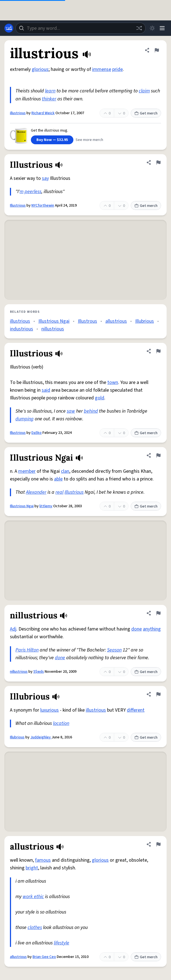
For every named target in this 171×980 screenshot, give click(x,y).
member (27, 471)
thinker (49, 99)
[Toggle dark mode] (152, 28)
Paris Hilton (27, 650)
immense (102, 69)
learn (50, 91)
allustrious (116, 321)
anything (152, 629)
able (58, 479)
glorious (40, 69)
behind (91, 411)
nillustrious (53, 329)
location (61, 723)
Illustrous (87, 321)
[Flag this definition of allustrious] (158, 844)
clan (65, 471)
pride (117, 69)
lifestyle (62, 943)
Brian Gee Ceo (44, 957)
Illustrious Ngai (54, 321)
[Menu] (162, 28)
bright (32, 868)
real (59, 492)
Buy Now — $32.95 (52, 140)
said (46, 390)
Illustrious (18, 205)
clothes (35, 927)
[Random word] (139, 28)
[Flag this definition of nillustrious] (158, 613)
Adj (13, 629)
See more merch (89, 140)
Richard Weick (43, 113)
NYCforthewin (43, 205)
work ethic (33, 897)
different (136, 710)
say (45, 178)
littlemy (46, 506)
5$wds (39, 672)
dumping (25, 419)
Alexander (36, 492)
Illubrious (145, 321)
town (113, 382)
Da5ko (37, 433)
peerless (33, 192)
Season (114, 650)
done (137, 629)
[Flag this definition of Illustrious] (158, 162)
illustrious (18, 113)
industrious (22, 329)
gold (100, 398)
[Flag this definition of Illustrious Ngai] (158, 455)
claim (144, 91)
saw (71, 411)
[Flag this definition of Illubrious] (158, 694)
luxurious (50, 710)
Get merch (146, 113)
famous (43, 860)
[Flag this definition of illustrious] (157, 50)
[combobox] (81, 28)
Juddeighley (41, 737)
